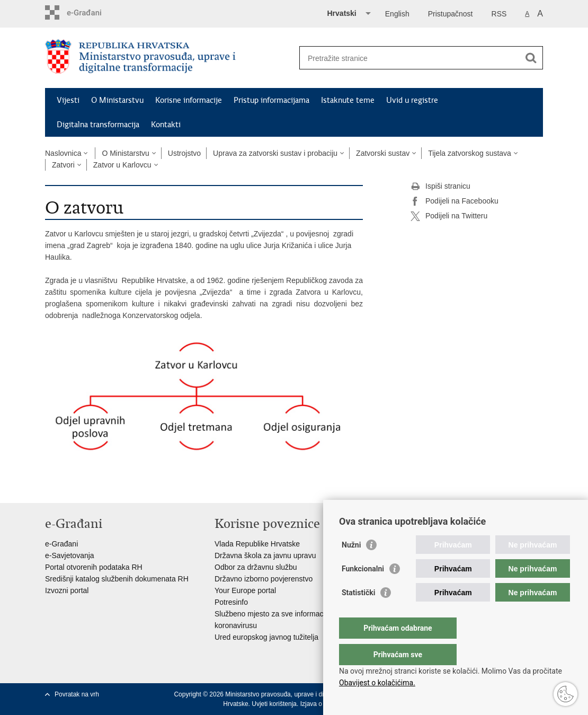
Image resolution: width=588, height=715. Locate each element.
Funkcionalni (363, 590)
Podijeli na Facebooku (455, 201)
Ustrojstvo (184, 153)
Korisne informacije (189, 100)
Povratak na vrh (77, 694)
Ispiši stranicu (440, 187)
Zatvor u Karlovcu (122, 165)
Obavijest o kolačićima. (377, 683)
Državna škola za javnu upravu (265, 555)
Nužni (351, 566)
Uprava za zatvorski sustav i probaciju (275, 153)
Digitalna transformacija (98, 125)
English (397, 14)
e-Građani (61, 544)
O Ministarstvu (117, 100)
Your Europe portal (245, 590)
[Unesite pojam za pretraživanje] (410, 58)
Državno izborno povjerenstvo (264, 579)
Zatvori (63, 165)
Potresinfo (231, 602)
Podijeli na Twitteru (449, 216)
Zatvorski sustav (383, 153)
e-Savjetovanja (70, 555)
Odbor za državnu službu (256, 567)
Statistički (358, 614)
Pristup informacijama (271, 100)
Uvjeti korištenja (274, 704)
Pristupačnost (451, 14)
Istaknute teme (348, 100)
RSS (499, 14)
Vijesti (68, 100)
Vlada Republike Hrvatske (257, 544)
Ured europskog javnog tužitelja (266, 637)
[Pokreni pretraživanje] (531, 58)
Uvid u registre (412, 100)
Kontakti (166, 125)
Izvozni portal (67, 590)
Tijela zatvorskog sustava (470, 153)
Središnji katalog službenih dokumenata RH (117, 579)
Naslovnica (63, 153)
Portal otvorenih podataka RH (94, 567)
